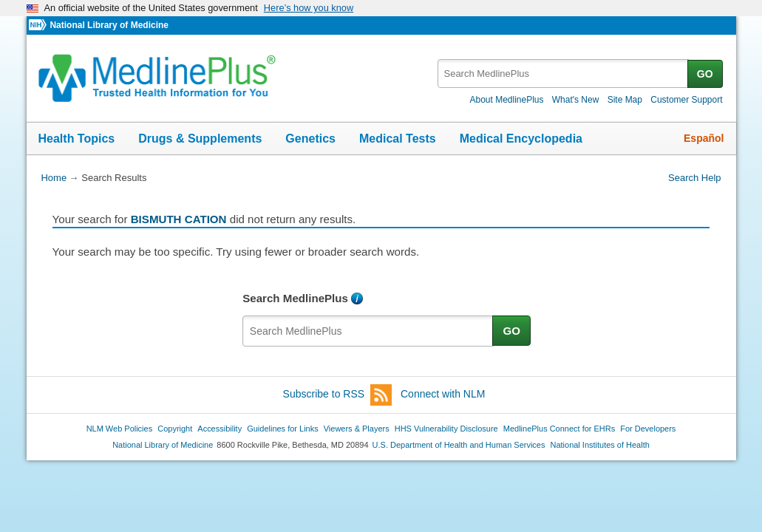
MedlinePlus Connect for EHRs (559, 429)
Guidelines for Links (282, 429)
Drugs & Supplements (200, 139)
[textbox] (564, 74)
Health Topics (77, 139)
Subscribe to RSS (338, 395)
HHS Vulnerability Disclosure (446, 429)
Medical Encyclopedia (521, 139)
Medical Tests (398, 139)
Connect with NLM (443, 394)
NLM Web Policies (120, 429)
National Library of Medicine (109, 25)
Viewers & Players (357, 429)
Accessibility (220, 429)
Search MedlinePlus (295, 298)
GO (705, 74)
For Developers (648, 429)
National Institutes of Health (600, 445)
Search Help (694, 178)
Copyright (175, 429)
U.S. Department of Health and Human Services (459, 445)
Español (704, 138)
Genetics (310, 139)
